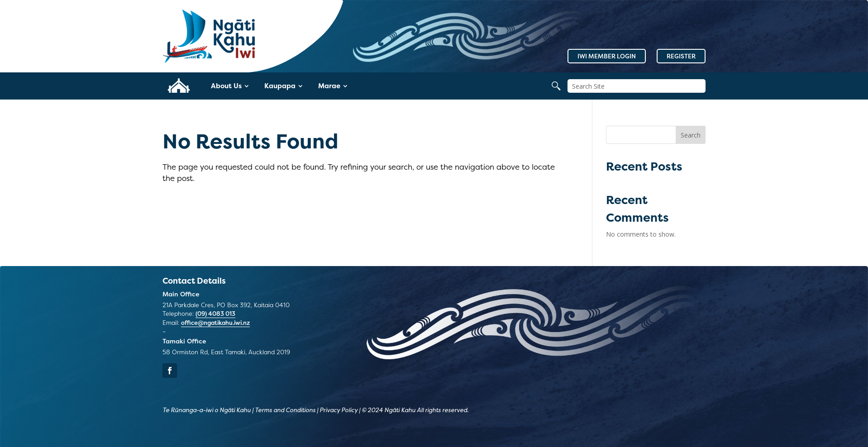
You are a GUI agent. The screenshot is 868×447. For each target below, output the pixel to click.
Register (681, 56)
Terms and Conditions (285, 410)
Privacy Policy (339, 410)
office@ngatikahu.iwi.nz (215, 323)
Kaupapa (280, 86)
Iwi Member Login (607, 56)
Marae (329, 86)
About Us (226, 86)
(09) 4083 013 (215, 314)
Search (691, 135)
